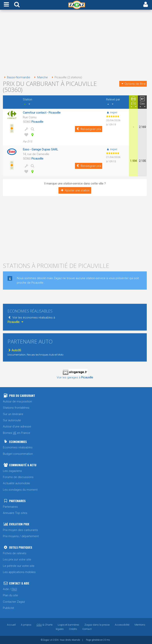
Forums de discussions (18, 477)
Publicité (9, 608)
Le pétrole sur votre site (19, 566)
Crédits (73, 629)
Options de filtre (133, 84)
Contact (87, 629)
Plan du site (10, 595)
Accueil (11, 625)
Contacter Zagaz (14, 602)
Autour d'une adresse (17, 426)
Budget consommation (18, 454)
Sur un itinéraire (13, 414)
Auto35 (14, 350)
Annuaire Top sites (15, 513)
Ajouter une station (75, 190)
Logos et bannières (68, 625)
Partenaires (10, 507)
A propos (26, 625)
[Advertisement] (75, 44)
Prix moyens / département (21, 536)
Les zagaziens (12, 471)
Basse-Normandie (17, 77)
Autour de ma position (17, 401)
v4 (51, 640)
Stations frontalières (16, 408)
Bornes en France (17, 433)
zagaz (112, 112)
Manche (40, 77)
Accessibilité (122, 625)
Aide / (10, 589)
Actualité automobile (16, 483)
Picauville (37, 122)
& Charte (45, 625)
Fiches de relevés (15, 553)
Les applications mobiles (19, 572)
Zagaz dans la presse (97, 625)
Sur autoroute (12, 420)
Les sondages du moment (20, 490)
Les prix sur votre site (17, 559)
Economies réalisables (18, 447)
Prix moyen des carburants (20, 530)
